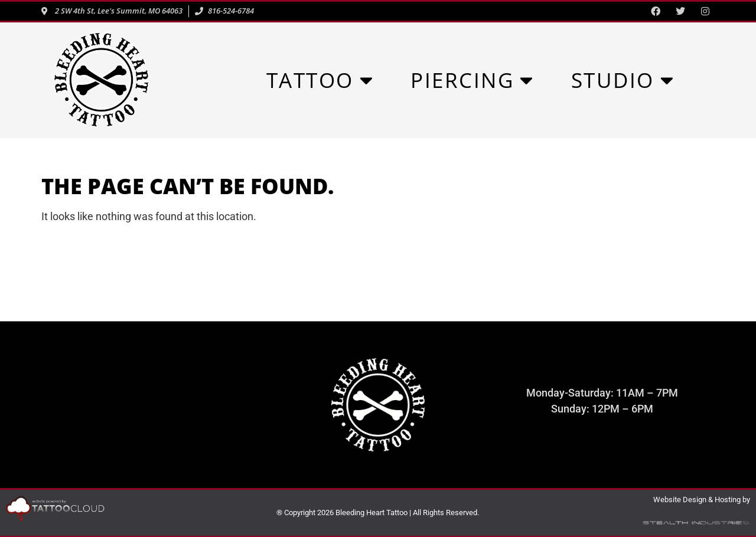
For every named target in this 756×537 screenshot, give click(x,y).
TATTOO (320, 80)
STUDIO (623, 80)
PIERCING (472, 80)
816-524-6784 (154, 416)
